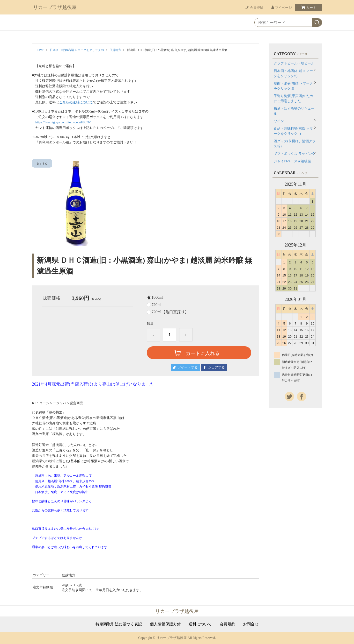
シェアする (216, 367)
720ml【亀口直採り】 (170, 312)
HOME (40, 50)
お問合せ (251, 624)
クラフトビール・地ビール (294, 63)
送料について (200, 624)
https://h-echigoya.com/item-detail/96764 (63, 122)
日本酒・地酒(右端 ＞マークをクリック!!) (77, 50)
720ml (157, 305)
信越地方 (115, 50)
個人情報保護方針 (165, 624)
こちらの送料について (76, 102)
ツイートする (188, 367)
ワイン (279, 121)
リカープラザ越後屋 (55, 7)
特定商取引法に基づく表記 (119, 624)
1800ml (158, 297)
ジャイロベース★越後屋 (292, 161)
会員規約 (228, 624)
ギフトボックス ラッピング (295, 154)
